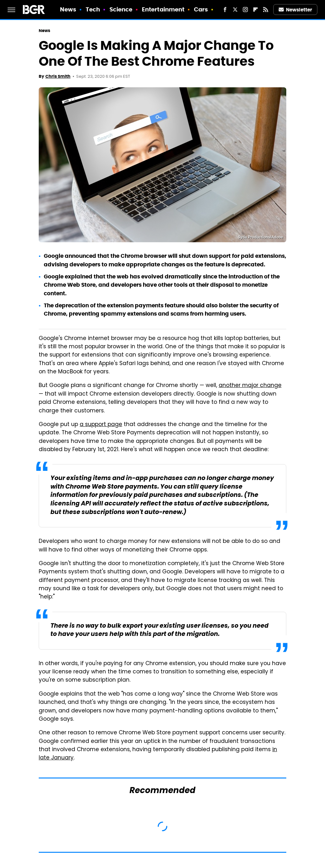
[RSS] (266, 10)
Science (121, 9)
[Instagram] (245, 10)
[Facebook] (225, 10)
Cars (201, 9)
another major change (250, 386)
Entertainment (163, 9)
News (68, 9)
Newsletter (295, 10)
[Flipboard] (255, 10)
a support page (101, 425)
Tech (93, 9)
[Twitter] (235, 10)
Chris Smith (58, 76)
